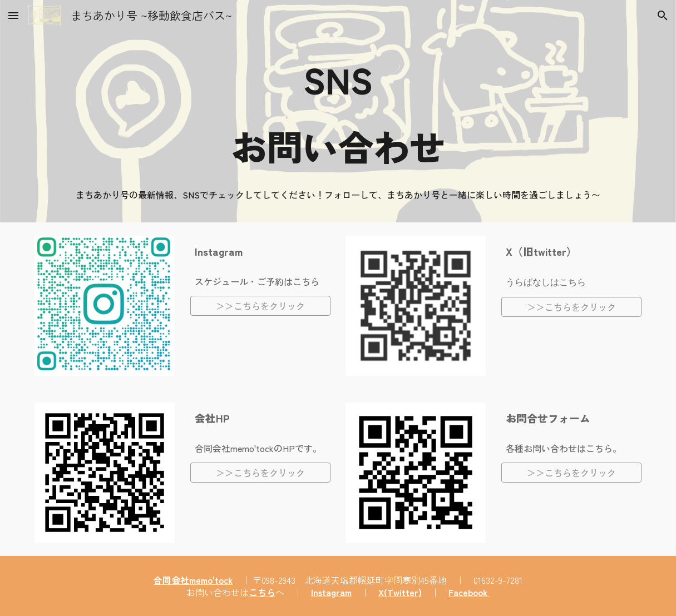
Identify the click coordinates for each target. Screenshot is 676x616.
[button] (13, 15)
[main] (338, 112)
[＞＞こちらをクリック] (260, 306)
